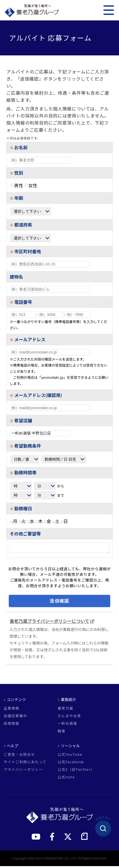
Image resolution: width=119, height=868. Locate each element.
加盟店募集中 (15, 718)
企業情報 (12, 710)
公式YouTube (70, 756)
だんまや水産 (69, 718)
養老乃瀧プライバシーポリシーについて (49, 623)
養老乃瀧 (66, 710)
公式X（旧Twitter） (76, 771)
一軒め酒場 (67, 725)
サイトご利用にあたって (25, 764)
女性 (31, 185)
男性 (17, 185)
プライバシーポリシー (23, 771)
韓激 (62, 733)
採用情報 (12, 725)
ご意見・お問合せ (19, 756)
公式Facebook (71, 764)
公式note (66, 779)
